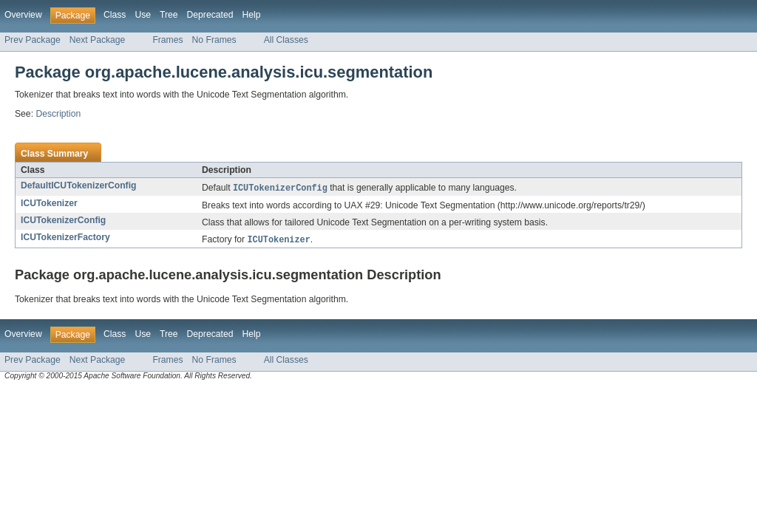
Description (58, 114)
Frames (167, 40)
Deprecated (210, 15)
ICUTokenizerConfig (63, 221)
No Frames (214, 40)
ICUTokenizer (49, 204)
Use (143, 15)
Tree (169, 15)
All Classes (286, 40)
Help (251, 15)
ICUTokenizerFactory (65, 238)
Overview (23, 15)
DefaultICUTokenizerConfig (78, 185)
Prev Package (33, 40)
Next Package (98, 40)
